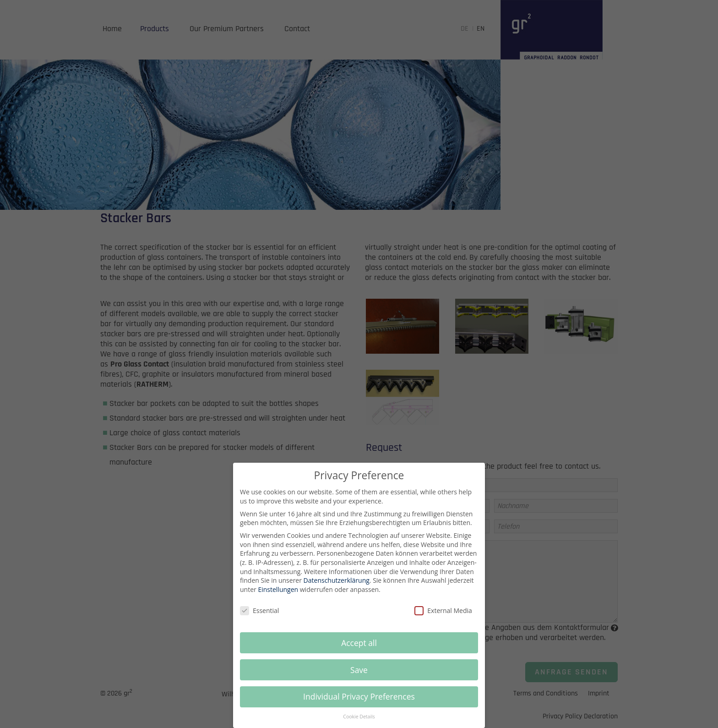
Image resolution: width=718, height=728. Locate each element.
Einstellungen (278, 596)
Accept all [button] (359, 649)
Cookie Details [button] (359, 723)
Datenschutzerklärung (337, 587)
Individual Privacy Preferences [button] (359, 703)
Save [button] (359, 676)
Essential (259, 617)
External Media (443, 617)
